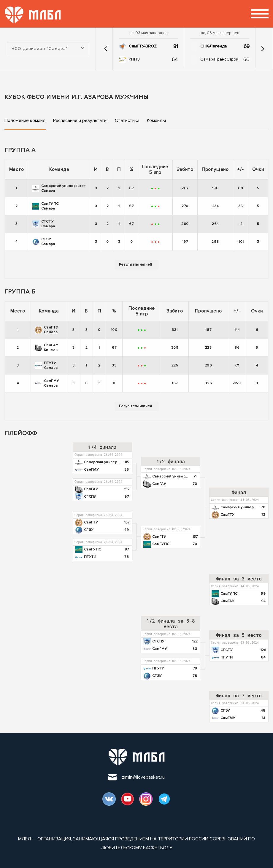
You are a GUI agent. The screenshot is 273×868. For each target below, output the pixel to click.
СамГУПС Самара (46, 206)
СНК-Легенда (214, 46)
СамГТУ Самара (47, 330)
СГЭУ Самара (44, 242)
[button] (106, 49)
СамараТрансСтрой (219, 59)
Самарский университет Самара (59, 188)
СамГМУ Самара (47, 383)
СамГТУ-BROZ (143, 46)
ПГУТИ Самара (46, 365)
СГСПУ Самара (44, 224)
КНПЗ (134, 59)
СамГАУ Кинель (47, 348)
